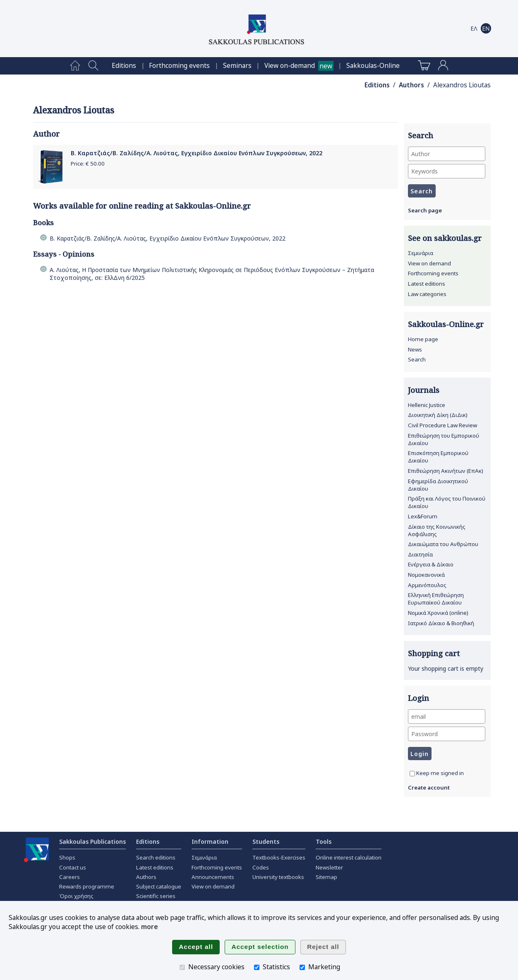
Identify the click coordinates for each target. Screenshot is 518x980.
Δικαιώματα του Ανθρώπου (443, 544)
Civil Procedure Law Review (442, 425)
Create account (429, 787)
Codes (261, 867)
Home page (423, 339)
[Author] (447, 154)
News (415, 349)
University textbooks (278, 877)
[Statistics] (257, 967)
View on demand (429, 263)
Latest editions (427, 284)
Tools (324, 842)
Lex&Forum (423, 516)
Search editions (156, 857)
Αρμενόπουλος (427, 585)
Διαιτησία (420, 554)
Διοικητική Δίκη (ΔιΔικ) (438, 415)
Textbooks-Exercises (279, 857)
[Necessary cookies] (182, 967)
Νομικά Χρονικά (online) (438, 613)
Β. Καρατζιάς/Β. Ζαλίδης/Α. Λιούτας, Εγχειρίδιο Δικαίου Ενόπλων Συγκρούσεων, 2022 (197, 153)
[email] (447, 716)
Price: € (88, 164)
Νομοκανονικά (426, 575)
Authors (411, 85)
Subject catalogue (159, 886)
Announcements (213, 877)
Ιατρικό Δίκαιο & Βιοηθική (441, 623)
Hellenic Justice (427, 405)
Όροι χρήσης (76, 896)
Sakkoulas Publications (92, 842)
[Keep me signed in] (412, 774)
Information (210, 842)
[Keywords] (447, 171)
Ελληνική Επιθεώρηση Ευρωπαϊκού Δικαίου (436, 599)
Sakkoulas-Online (373, 66)
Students (266, 842)
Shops (67, 857)
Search (417, 359)
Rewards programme (87, 886)
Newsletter (329, 867)
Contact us (73, 867)
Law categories (427, 294)
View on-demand (290, 66)
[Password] (447, 734)
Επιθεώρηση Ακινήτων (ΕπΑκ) (446, 471)
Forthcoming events (179, 66)
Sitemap (326, 877)
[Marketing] (302, 967)
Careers (70, 877)
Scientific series (156, 896)
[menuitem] (75, 66)
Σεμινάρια (421, 253)
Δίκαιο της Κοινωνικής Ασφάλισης (437, 530)
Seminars (237, 66)
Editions (124, 66)
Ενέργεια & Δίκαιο (431, 564)
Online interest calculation (349, 857)
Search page (425, 210)
